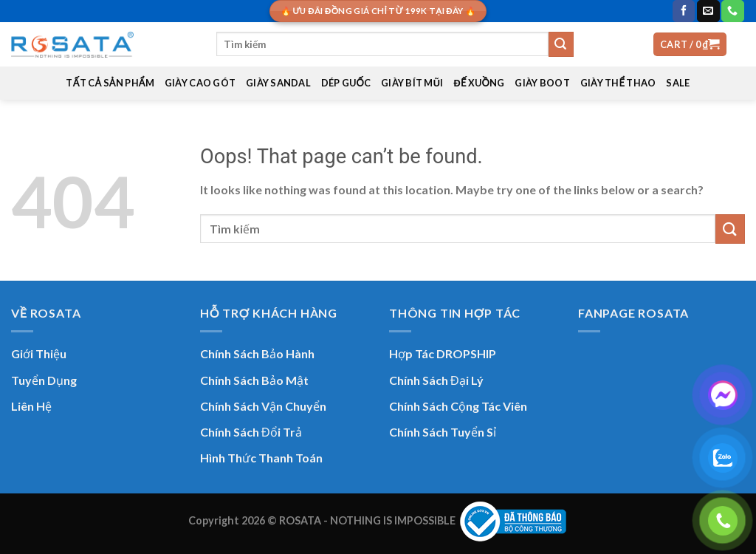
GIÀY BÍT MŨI (412, 83)
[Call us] (732, 11)
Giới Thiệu (39, 353)
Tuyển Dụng (44, 380)
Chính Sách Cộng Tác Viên (458, 406)
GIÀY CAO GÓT (200, 83)
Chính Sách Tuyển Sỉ (443, 432)
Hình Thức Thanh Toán (261, 458)
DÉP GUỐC (346, 83)
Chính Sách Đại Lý (436, 380)
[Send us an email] (708, 11)
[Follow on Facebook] (684, 11)
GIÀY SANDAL (278, 83)
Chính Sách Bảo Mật (254, 380)
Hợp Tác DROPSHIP (443, 353)
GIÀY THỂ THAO (618, 83)
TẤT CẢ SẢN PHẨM (110, 83)
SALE (678, 83)
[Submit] (561, 44)
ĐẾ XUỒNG (480, 83)
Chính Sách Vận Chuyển (263, 406)
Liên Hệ (31, 406)
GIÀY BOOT (542, 83)
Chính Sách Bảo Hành (257, 353)
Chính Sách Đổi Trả (251, 432)
